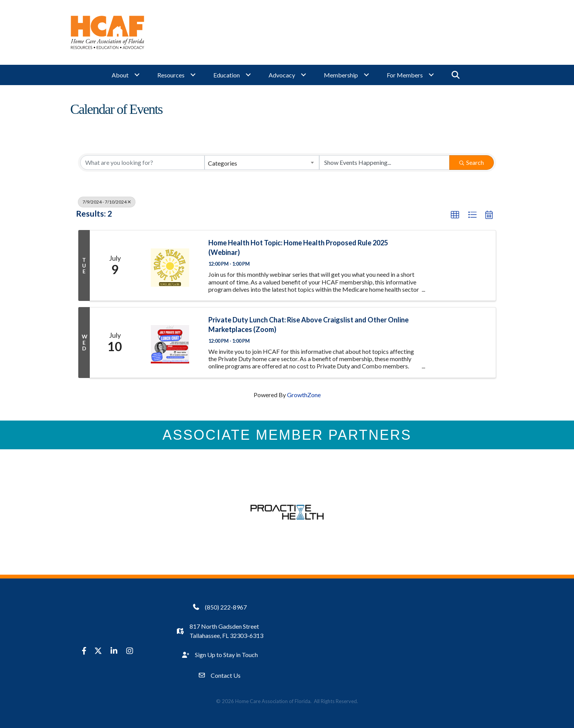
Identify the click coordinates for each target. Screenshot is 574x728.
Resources (171, 75)
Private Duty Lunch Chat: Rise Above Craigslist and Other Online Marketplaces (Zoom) (308, 325)
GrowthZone (304, 395)
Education (227, 75)
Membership (341, 75)
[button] (455, 215)
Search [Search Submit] (472, 162)
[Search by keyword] (142, 163)
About (120, 75)
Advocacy (282, 75)
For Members (405, 75)
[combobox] (262, 163)
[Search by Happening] (384, 163)
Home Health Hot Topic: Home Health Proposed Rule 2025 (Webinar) (298, 247)
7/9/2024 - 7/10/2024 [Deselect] (107, 202)
